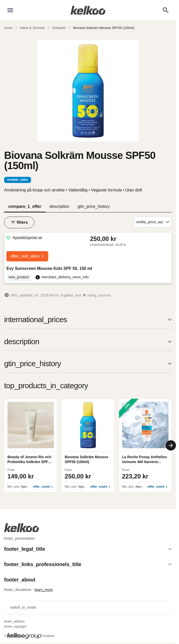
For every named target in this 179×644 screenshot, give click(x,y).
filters (19, 222)
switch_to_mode (20, 608)
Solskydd (59, 28)
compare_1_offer (25, 206)
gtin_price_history (93, 206)
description (59, 206)
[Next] (171, 445)
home (8, 28)
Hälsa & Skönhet (32, 28)
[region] (88, 445)
